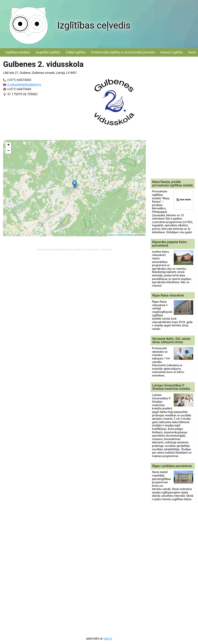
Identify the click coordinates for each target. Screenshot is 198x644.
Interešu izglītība (172, 52)
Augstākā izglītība (48, 52)
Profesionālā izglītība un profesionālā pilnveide (123, 52)
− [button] (8, 151)
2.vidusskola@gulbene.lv (24, 85)
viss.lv (108, 639)
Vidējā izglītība (76, 52)
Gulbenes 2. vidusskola (100, 250)
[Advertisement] (173, 118)
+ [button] (8, 145)
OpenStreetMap (126, 235)
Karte (192, 52)
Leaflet (111, 235)
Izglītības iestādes (18, 52)
